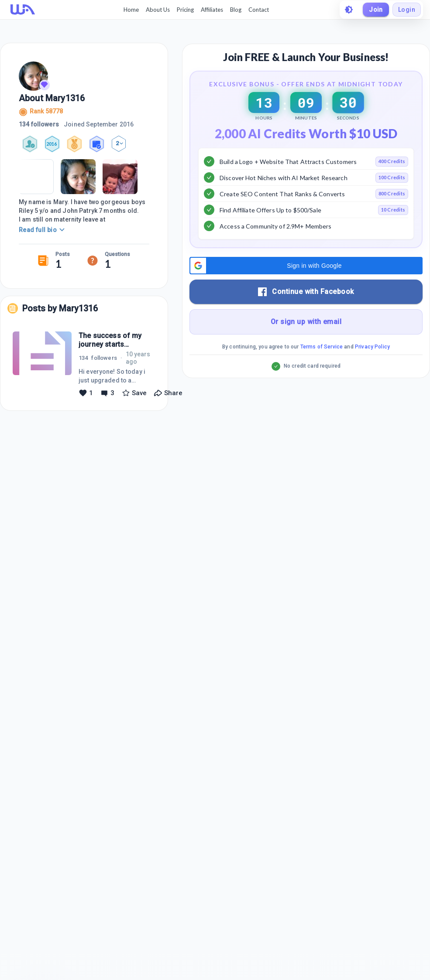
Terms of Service (322, 379)
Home (131, 10)
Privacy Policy (372, 379)
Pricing (185, 10)
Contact (259, 10)
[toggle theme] (349, 10)
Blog (236, 10)
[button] (306, 298)
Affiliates (212, 10)
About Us (158, 10)
